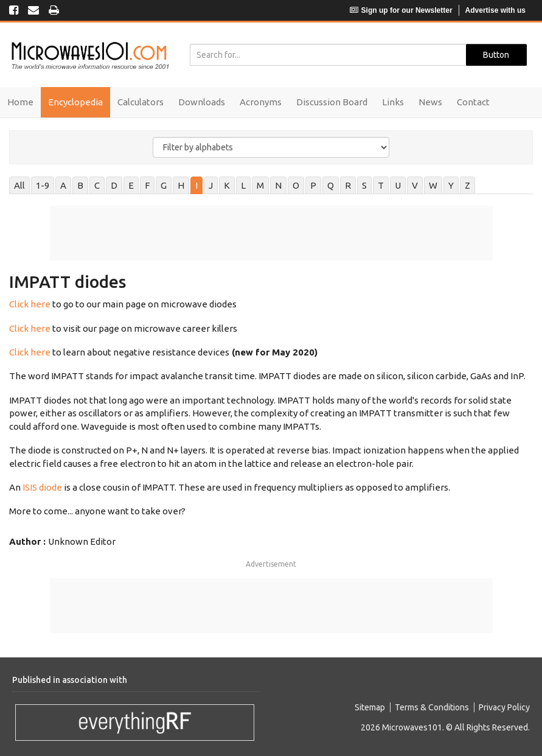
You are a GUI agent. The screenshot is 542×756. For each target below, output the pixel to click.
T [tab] (381, 185)
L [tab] (243, 185)
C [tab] (97, 185)
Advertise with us (495, 10)
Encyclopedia (75, 102)
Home (20, 102)
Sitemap (370, 707)
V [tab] (415, 185)
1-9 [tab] (43, 185)
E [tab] (131, 185)
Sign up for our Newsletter (401, 10)
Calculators (141, 102)
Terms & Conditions (432, 707)
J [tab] (211, 185)
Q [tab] (331, 185)
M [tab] (260, 185)
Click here (30, 304)
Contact (473, 102)
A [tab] (63, 185)
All (19, 185)
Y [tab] (451, 185)
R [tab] (348, 185)
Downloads (202, 102)
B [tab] (80, 185)
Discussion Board (332, 102)
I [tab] (196, 185)
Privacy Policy (504, 707)
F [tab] (147, 185)
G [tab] (164, 185)
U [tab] (398, 185)
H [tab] (181, 185)
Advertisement (271, 564)
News (430, 102)
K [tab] (227, 185)
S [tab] (364, 185)
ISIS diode (41, 487)
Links (393, 102)
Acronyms (261, 102)
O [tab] (296, 185)
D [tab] (114, 185)
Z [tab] (467, 185)
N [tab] (278, 185)
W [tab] (433, 185)
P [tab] (313, 185)
